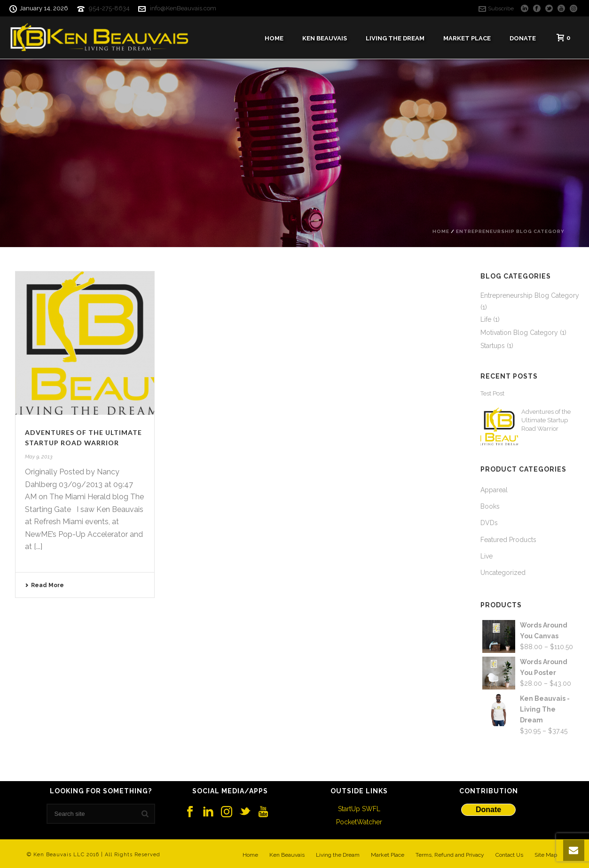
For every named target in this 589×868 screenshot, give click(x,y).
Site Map (546, 855)
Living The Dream (395, 38)
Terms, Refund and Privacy (450, 855)
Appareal (494, 490)
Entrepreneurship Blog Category (510, 231)
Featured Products (508, 540)
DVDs (489, 523)
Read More (44, 585)
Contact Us (509, 855)
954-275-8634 (109, 8)
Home (274, 38)
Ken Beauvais (325, 38)
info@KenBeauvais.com (183, 8)
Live (487, 556)
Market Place (467, 38)
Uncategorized (503, 573)
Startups (493, 346)
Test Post (492, 393)
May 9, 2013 (39, 457)
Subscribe (496, 8)
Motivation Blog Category (519, 333)
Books (490, 506)
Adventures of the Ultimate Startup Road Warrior (546, 420)
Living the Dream (338, 855)
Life (486, 319)
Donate (523, 38)
